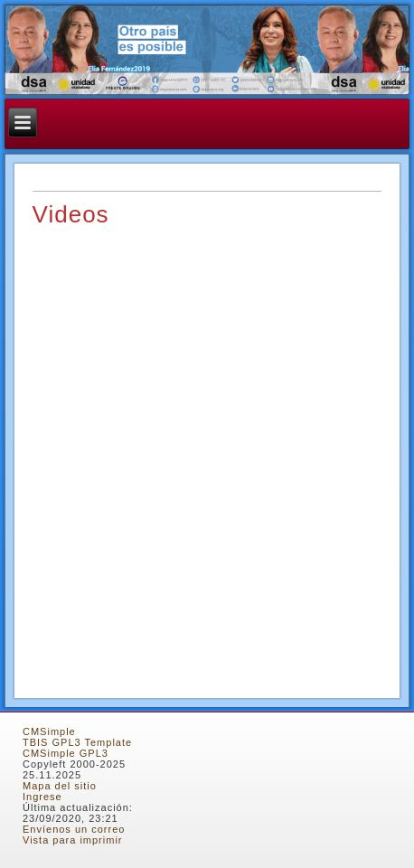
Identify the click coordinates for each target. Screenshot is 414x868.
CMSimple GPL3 (66, 753)
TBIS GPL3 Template (77, 742)
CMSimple (49, 731)
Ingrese (42, 797)
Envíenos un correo (74, 829)
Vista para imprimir (73, 840)
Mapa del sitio (60, 786)
